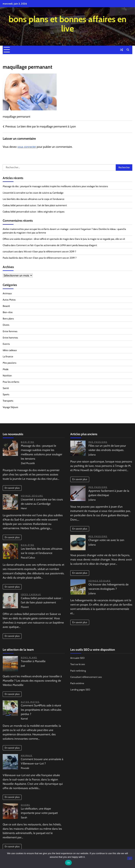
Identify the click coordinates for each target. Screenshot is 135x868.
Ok (68, 863)
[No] (130, 858)
